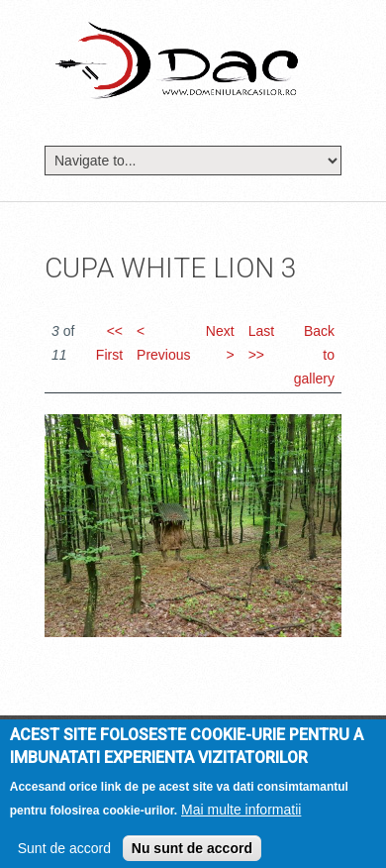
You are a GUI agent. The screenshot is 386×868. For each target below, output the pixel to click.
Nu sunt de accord (192, 855)
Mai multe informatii (241, 816)
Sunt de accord (64, 855)
